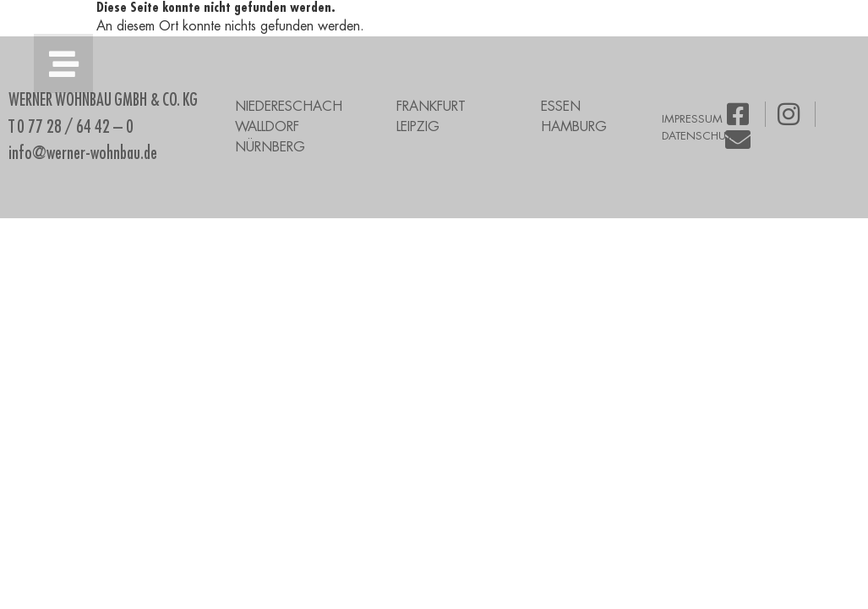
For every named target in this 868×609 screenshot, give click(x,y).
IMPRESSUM (692, 119)
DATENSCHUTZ (700, 136)
